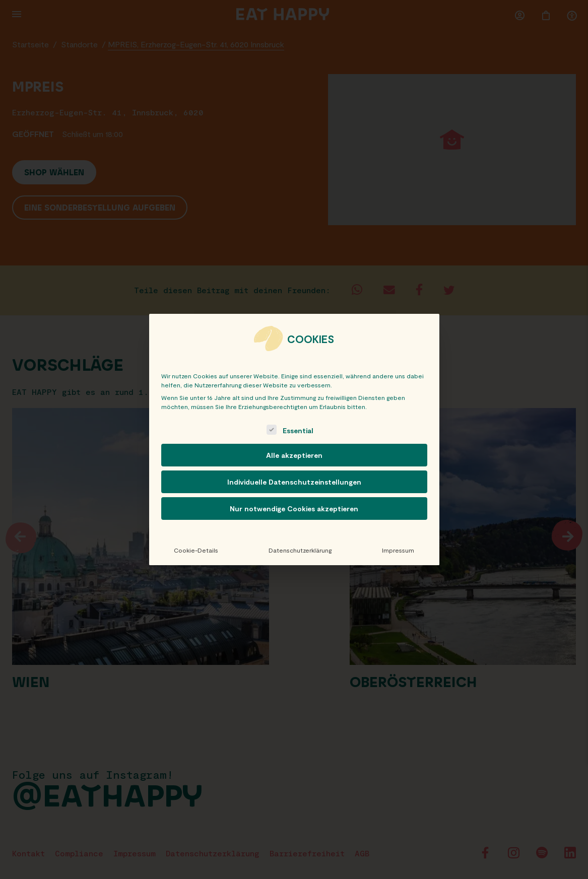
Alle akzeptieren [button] (294, 455)
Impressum (398, 550)
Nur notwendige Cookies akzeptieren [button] (294, 509)
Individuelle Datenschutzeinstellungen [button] (294, 482)
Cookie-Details (196, 550)
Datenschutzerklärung (300, 550)
